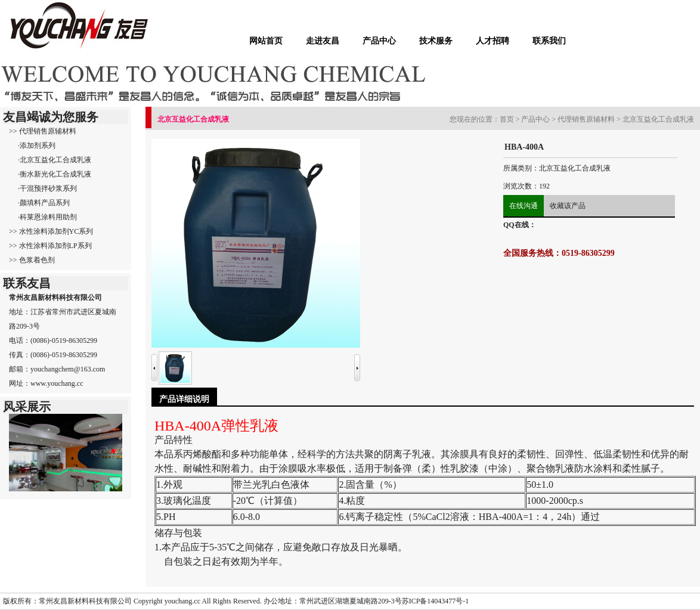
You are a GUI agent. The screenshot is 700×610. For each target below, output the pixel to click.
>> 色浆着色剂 (32, 260)
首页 (507, 119)
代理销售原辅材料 (586, 119)
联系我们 (549, 41)
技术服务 (436, 41)
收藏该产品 (568, 206)
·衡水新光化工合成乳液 (55, 174)
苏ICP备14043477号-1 (436, 601)
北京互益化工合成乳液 (658, 119)
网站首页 (266, 41)
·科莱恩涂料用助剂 (47, 217)
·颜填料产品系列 (44, 203)
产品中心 (379, 41)
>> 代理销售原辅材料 (43, 131)
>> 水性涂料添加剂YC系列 (51, 231)
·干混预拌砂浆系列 (47, 188)
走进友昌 (323, 41)
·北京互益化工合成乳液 (55, 160)
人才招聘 (493, 41)
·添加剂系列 (37, 145)
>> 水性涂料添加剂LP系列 (50, 246)
